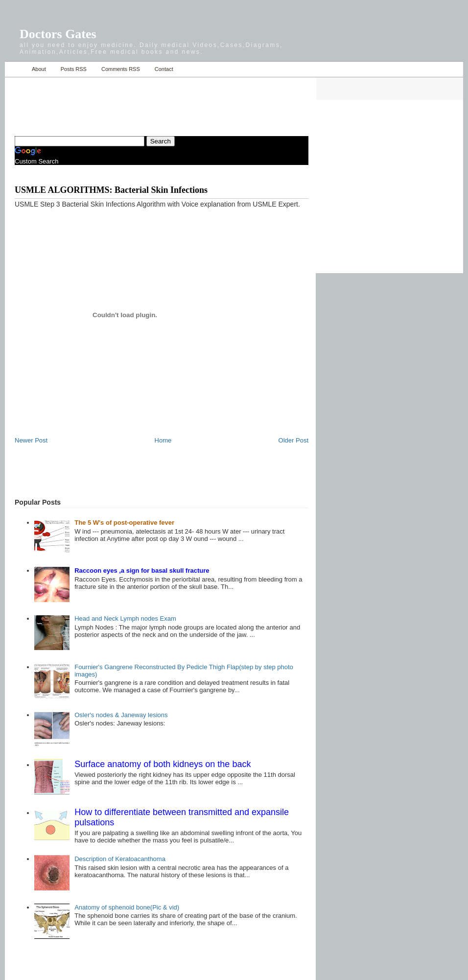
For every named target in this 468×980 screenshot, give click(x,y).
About (39, 69)
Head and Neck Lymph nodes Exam (125, 618)
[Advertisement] (129, 101)
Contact (164, 69)
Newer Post (31, 440)
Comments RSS (121, 69)
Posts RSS (74, 69)
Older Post (293, 440)
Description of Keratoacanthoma (120, 859)
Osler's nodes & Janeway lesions (121, 715)
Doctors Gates (58, 34)
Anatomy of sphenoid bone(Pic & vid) (127, 907)
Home (16, 69)
